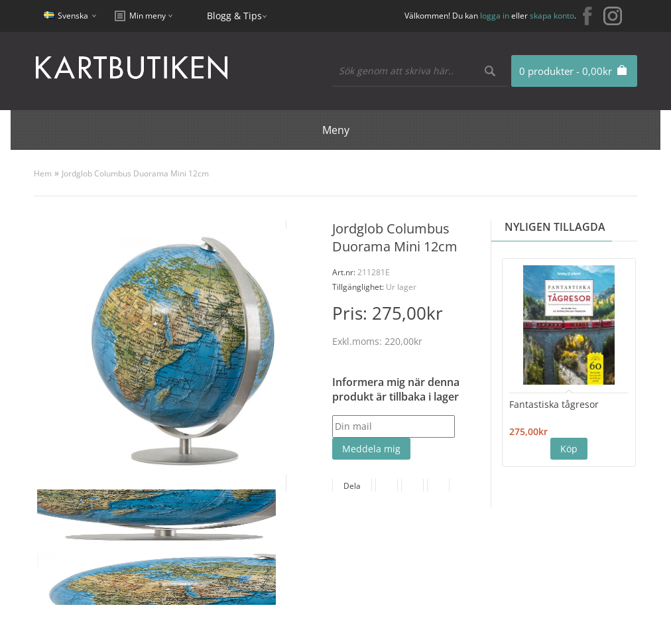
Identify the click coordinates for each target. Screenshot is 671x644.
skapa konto (552, 16)
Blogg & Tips (234, 16)
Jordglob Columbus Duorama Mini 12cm (135, 173)
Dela (352, 486)
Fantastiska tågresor (554, 404)
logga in (495, 16)
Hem (43, 173)
